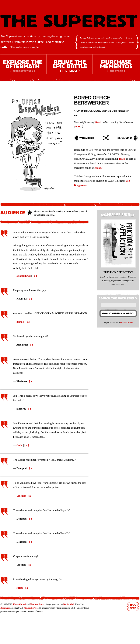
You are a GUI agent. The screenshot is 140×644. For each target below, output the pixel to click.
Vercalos (21, 496)
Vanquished (86, 138)
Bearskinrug (24, 276)
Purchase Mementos (116, 68)
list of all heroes (127, 322)
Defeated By (126, 138)
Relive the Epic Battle (70, 68)
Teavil (98, 122)
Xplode (98, 168)
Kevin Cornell (36, 42)
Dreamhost (5, 608)
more (78, 127)
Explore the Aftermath (24, 68)
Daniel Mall (69, 604)
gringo (20, 322)
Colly (20, 445)
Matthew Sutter (37, 604)
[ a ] (35, 276)
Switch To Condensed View (106, 138)
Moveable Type (31, 608)
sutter (20, 588)
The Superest (69, 21)
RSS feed (133, 606)
